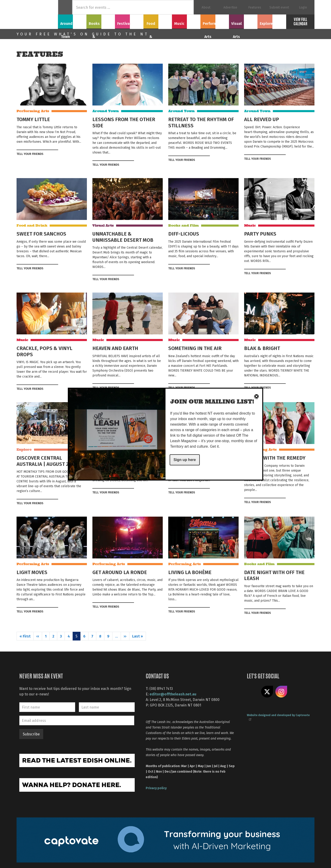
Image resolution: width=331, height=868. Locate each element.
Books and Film (184, 225)
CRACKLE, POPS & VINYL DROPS (44, 351)
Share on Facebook (48, 154)
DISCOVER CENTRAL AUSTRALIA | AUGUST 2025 (47, 461)
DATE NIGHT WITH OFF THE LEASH (274, 575)
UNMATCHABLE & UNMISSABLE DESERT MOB (123, 236)
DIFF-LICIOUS (184, 233)
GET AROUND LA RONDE (120, 572)
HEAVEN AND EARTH (115, 348)
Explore (272, 21)
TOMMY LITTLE (33, 119)
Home (65, 7)
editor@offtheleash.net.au (173, 694)
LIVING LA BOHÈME (190, 572)
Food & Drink (158, 21)
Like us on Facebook (253, 692)
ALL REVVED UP (262, 119)
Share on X (267, 692)
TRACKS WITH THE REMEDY (275, 458)
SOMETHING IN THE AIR (195, 348)
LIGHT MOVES (32, 572)
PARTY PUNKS (260, 233)
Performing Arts (215, 21)
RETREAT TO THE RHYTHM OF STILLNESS (201, 122)
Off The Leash (37, 14)
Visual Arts (243, 21)
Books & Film (101, 21)
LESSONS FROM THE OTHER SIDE (124, 122)
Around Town (72, 21)
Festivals (129, 21)
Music (186, 21)
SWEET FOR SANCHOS (41, 233)
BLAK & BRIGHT (262, 348)
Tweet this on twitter (56, 154)
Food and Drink (32, 225)
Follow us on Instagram (281, 692)
